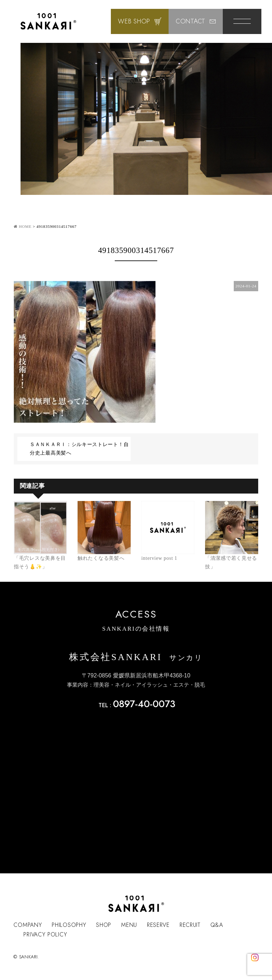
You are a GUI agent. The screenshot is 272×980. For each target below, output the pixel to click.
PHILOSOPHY (69, 925)
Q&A (217, 925)
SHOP (104, 925)
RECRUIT (190, 925)
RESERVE (158, 925)
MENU (129, 925)
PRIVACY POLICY (45, 934)
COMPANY (28, 925)
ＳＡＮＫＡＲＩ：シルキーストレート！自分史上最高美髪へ (79, 449)
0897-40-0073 (144, 704)
